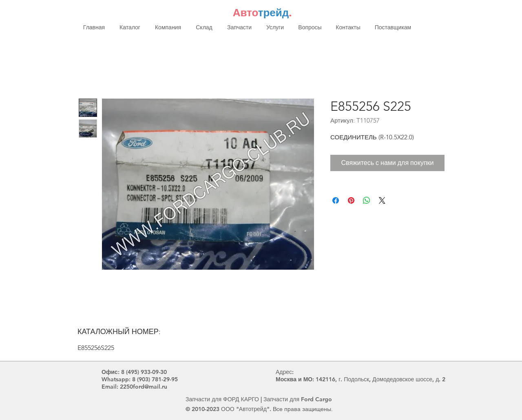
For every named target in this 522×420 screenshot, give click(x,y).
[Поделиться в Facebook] (336, 200)
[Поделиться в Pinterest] (351, 200)
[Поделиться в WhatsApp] (367, 200)
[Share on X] (382, 200)
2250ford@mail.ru (144, 387)
